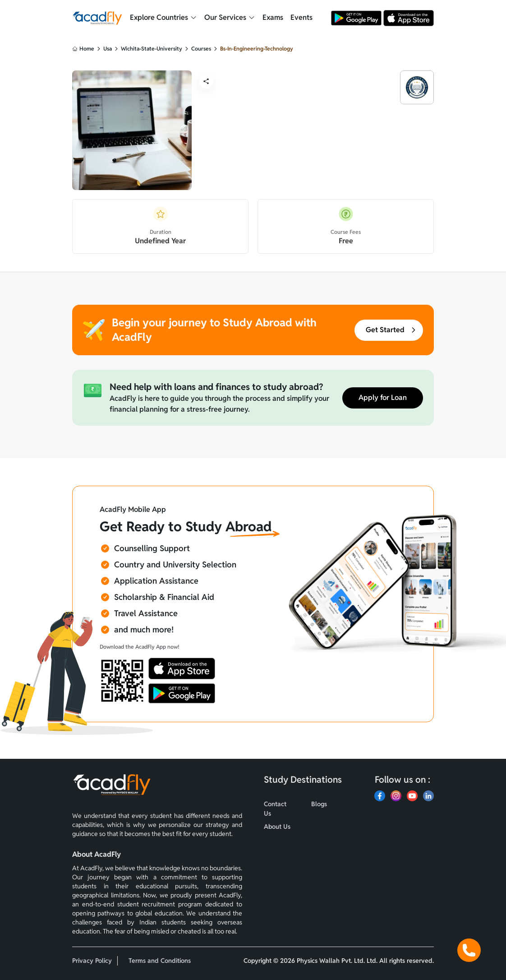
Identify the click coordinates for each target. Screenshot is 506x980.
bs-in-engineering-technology (257, 49)
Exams (273, 17)
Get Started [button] (391, 330)
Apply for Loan (383, 398)
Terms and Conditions (160, 961)
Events (301, 17)
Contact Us (275, 809)
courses (201, 49)
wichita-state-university (152, 49)
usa (108, 49)
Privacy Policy (92, 961)
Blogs (319, 804)
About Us (277, 827)
